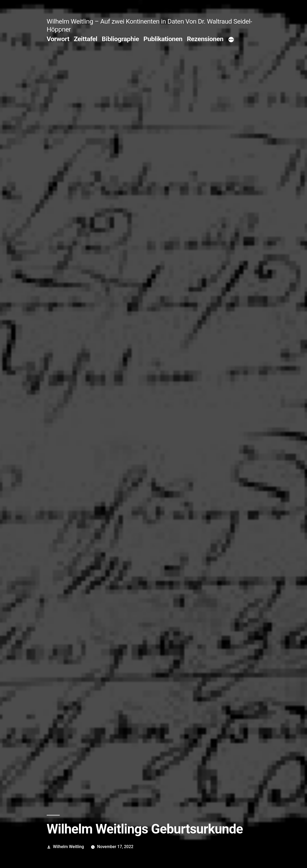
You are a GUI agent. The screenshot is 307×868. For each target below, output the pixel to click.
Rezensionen (205, 39)
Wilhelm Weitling (69, 847)
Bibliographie (120, 39)
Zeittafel (86, 39)
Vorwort (58, 39)
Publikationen (163, 39)
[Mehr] (231, 40)
